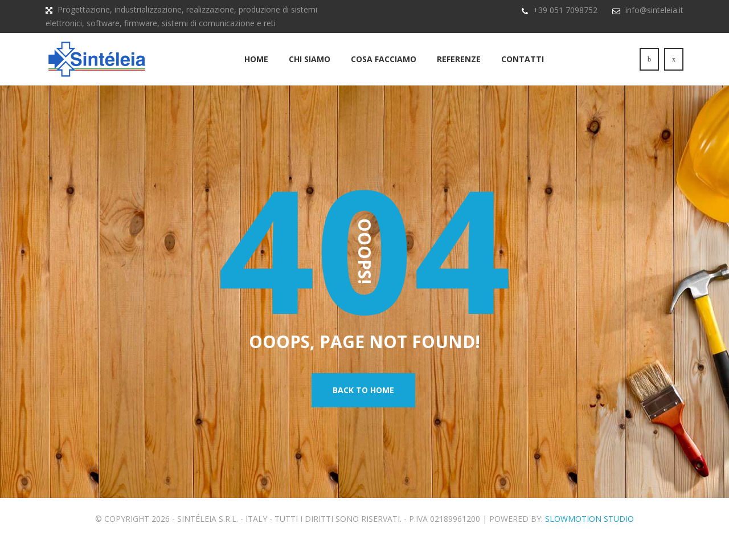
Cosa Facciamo (384, 68)
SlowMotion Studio (589, 539)
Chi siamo (310, 68)
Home (256, 68)
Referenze (459, 68)
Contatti (523, 68)
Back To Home (363, 410)
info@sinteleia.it (654, 10)
